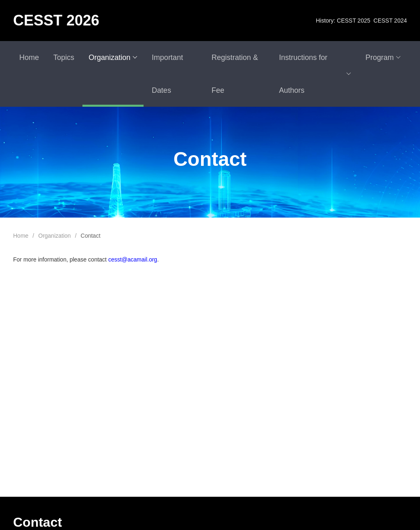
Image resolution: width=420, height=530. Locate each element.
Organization (113, 57)
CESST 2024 (390, 21)
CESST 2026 (56, 20)
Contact (91, 236)
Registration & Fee (235, 74)
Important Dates (167, 74)
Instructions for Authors (315, 74)
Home (29, 57)
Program (383, 57)
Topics (64, 57)
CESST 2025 (353, 21)
